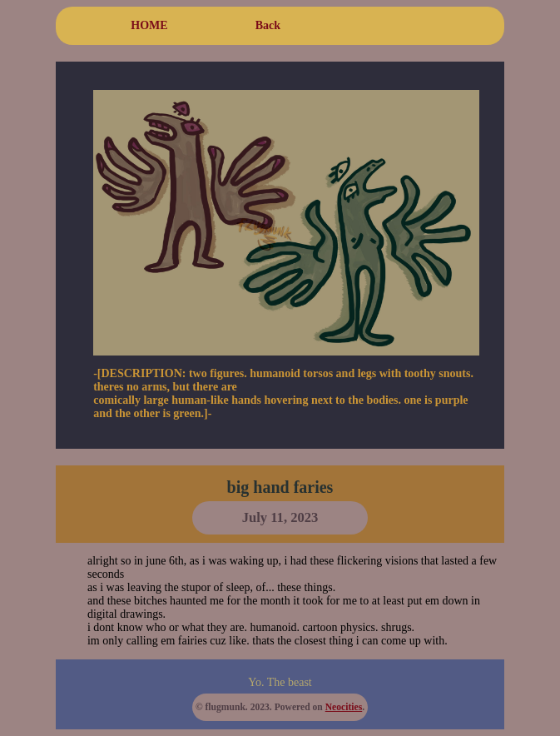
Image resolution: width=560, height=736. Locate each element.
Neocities (344, 707)
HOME (149, 25)
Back (268, 25)
